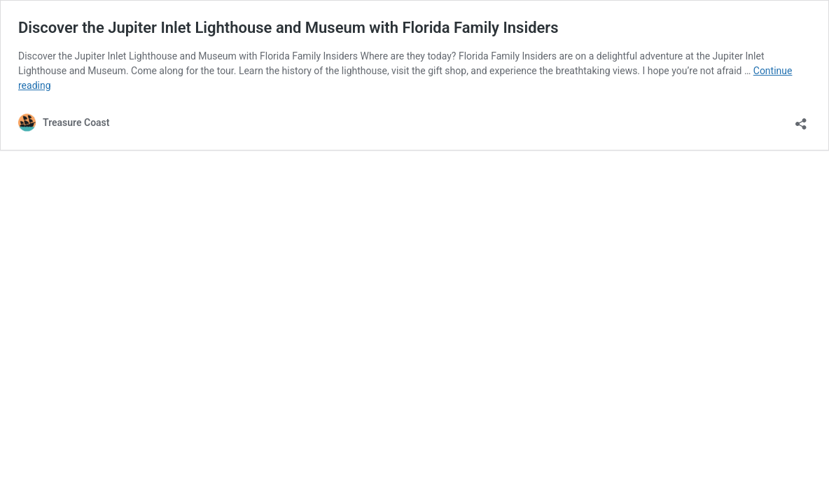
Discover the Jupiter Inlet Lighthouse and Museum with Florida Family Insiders (288, 28)
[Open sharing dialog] (801, 119)
